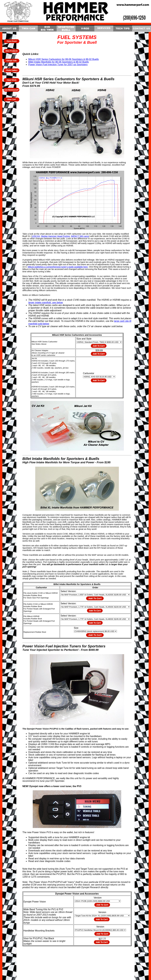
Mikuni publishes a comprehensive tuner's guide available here (58, 267)
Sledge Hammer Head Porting (55, 236)
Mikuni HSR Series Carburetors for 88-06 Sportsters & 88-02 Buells (64, 59)
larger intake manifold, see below (45, 303)
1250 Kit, (36, 236)
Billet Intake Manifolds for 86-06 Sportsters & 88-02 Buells (59, 62)
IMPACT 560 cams (80, 236)
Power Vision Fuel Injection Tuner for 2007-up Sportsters (58, 65)
